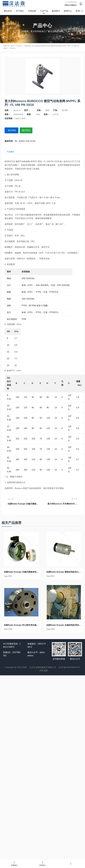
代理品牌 (32, 11)
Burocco (17, 110)
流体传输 (27, 46)
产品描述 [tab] (10, 151)
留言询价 (13, 130)
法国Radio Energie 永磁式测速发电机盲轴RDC (23, 503)
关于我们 (20, 11)
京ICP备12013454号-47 (69, 667)
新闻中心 (68, 11)
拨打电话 (28, 130)
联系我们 (42, 864)
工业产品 (44, 11)
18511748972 (70, 5)
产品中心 (19, 46)
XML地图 (44, 670)
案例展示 (56, 11)
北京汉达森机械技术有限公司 (43, 667)
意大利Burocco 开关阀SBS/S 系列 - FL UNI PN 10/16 (62, 503)
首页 (12, 46)
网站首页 (8, 11)
